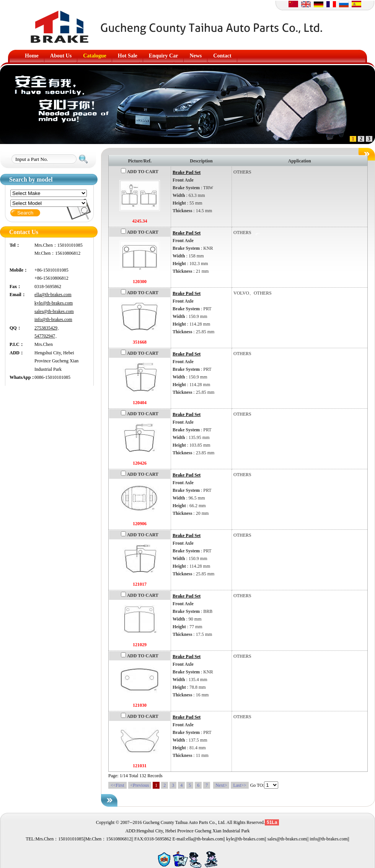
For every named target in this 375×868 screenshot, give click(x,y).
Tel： (15, 245)
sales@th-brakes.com (54, 311)
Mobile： (19, 270)
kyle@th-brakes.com (54, 303)
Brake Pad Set (187, 172)
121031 (140, 766)
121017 (140, 584)
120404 (140, 403)
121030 (140, 705)
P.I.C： (17, 344)
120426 (140, 463)
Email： (18, 295)
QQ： (15, 328)
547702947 (45, 336)
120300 (140, 282)
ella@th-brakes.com (53, 295)
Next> (221, 785)
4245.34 (140, 221)
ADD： (17, 353)
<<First (117, 785)
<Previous (140, 785)
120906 (140, 524)
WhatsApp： (22, 377)
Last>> (240, 785)
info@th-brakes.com (53, 319)
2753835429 (46, 328)
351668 (140, 342)
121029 (140, 645)
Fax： (15, 287)
